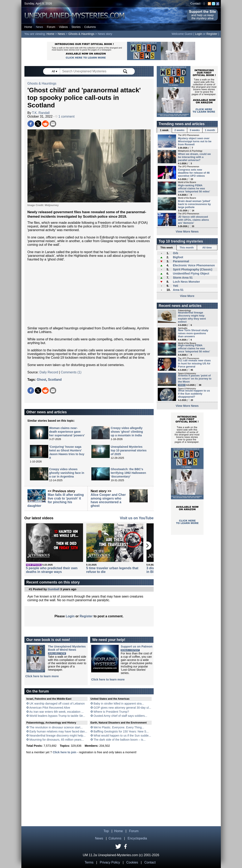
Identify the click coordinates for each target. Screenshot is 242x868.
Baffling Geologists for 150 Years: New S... (121, 731)
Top (106, 831)
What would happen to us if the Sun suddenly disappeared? (194, 394)
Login (199, 34)
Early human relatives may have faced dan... (58, 731)
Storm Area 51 (183, 278)
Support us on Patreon (136, 646)
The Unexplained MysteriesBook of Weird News (67, 648)
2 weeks (179, 130)
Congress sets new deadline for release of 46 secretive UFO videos (194, 173)
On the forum (38, 691)
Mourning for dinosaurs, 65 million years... (57, 740)
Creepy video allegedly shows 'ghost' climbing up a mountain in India (127, 432)
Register (212, 34)
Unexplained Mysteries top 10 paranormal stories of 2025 (129, 450)
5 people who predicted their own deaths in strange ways (52, 570)
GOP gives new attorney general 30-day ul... (122, 708)
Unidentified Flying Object (191, 274)
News (39, 27)
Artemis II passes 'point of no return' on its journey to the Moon (195, 379)
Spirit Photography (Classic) (193, 269)
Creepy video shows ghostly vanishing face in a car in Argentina (67, 473)
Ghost (41, 380)
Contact (195, 3)
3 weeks (195, 130)
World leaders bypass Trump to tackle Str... (57, 716)
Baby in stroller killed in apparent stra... (119, 704)
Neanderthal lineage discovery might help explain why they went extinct (192, 317)
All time (207, 248)
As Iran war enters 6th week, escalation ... (56, 712)
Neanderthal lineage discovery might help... (58, 736)
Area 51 (178, 290)
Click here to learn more (42, 676)
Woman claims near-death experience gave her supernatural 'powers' (67, 432)
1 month (210, 130)
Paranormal (181, 261)
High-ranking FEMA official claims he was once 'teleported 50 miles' (194, 188)
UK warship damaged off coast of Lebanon (57, 704)
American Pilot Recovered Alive (50, 708)
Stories (76, 27)
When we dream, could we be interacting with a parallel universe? (194, 157)
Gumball (54, 589)
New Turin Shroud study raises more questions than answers (193, 333)
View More (187, 296)
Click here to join (65, 752)
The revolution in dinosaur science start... (56, 727)
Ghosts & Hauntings (81, 34)
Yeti (175, 286)
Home (28, 27)
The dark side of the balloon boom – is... (119, 740)
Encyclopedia (137, 838)
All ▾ (55, 71)
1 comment (65, 116)
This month (187, 248)
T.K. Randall (41, 113)
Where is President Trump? (111, 712)
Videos (63, 27)
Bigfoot (178, 257)
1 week (164, 130)
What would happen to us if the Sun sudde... (122, 736)
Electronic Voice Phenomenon (194, 265)
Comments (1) (71, 372)
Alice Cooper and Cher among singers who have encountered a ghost (108, 500)
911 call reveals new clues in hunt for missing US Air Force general (194, 363)
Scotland (55, 380)
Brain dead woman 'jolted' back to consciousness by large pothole (194, 204)
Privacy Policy (110, 862)
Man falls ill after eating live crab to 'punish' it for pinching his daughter (56, 500)
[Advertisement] (89, 294)
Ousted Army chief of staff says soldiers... (120, 716)
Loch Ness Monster (186, 282)
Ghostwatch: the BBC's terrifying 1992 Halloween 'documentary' (128, 473)
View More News (187, 232)
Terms (89, 862)
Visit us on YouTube (137, 518)
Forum (51, 27)
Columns (90, 27)
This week (167, 248)
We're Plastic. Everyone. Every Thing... (119, 727)
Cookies (132, 862)
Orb (175, 253)
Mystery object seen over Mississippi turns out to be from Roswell (195, 141)
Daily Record (49, 372)
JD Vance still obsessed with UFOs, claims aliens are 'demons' (194, 220)
